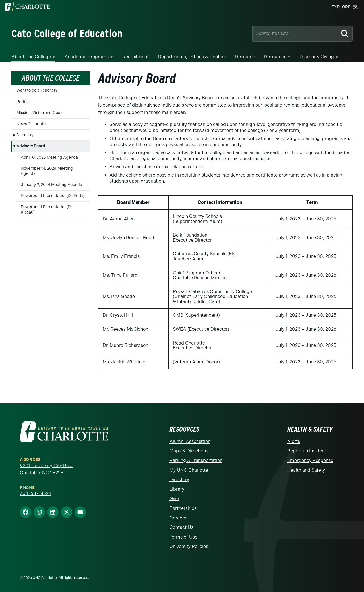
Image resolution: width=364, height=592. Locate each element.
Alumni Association (190, 441)
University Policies (189, 546)
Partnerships (183, 508)
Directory (25, 135)
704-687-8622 (36, 493)
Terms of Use (183, 537)
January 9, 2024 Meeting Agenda (51, 185)
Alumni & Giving (317, 57)
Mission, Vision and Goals (40, 113)
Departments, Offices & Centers (192, 57)
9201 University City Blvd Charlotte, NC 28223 (46, 469)
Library (177, 489)
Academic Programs (87, 57)
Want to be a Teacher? (37, 90)
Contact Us (181, 527)
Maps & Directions (189, 451)
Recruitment (136, 57)
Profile (23, 102)
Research (245, 57)
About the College (31, 57)
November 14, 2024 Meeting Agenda (47, 171)
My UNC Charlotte (189, 470)
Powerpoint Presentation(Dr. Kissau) (47, 209)
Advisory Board (31, 146)
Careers (178, 518)
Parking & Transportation (196, 460)
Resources (275, 57)
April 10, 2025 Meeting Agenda (49, 157)
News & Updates (32, 124)
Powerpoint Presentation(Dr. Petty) (53, 196)
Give (174, 499)
